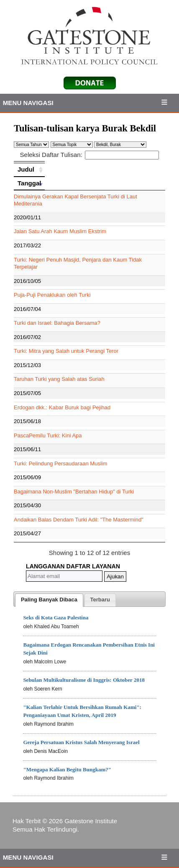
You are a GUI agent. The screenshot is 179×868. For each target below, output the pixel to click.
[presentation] (49, 600)
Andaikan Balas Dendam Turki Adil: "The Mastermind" (79, 520)
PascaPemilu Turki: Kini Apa (48, 435)
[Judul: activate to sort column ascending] (29, 169)
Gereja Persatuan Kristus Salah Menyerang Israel (81, 742)
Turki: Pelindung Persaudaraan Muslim (61, 464)
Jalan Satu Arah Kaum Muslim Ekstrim (60, 231)
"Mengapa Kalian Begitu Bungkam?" (67, 769)
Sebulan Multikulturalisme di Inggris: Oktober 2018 (84, 680)
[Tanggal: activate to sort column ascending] (29, 183)
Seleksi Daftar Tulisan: (90, 155)
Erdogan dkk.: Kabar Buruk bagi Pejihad (62, 407)
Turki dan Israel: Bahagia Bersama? (57, 323)
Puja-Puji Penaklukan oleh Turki (52, 295)
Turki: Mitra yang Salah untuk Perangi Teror (66, 351)
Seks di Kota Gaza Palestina (56, 618)
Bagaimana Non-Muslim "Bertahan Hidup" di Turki (74, 492)
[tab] (49, 600)
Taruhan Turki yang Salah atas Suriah (59, 379)
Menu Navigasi (28, 103)
